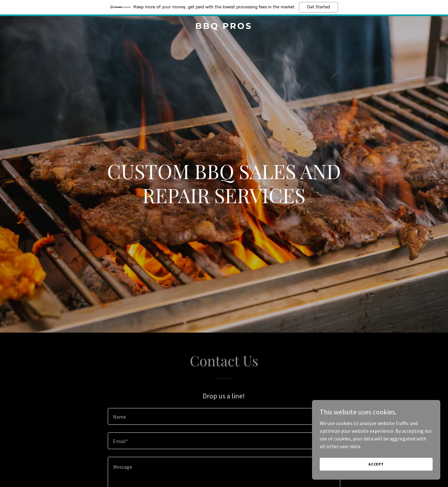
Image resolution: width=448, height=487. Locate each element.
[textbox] (224, 416)
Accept (376, 464)
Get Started (318, 7)
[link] (224, 27)
